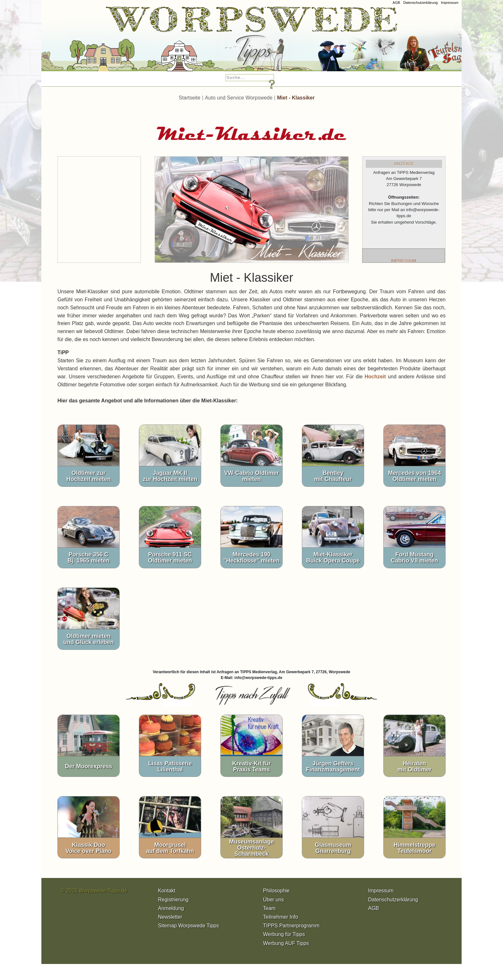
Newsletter (170, 917)
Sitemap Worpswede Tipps (189, 926)
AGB (396, 3)
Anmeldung (171, 908)
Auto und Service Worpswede (239, 98)
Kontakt (167, 891)
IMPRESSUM (404, 261)
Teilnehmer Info (281, 917)
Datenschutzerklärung (420, 3)
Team (269, 908)
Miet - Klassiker (296, 98)
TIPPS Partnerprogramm (291, 926)
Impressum (450, 3)
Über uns (273, 900)
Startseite (190, 98)
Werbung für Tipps (284, 934)
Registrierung (173, 900)
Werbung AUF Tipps (286, 943)
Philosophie (276, 891)
